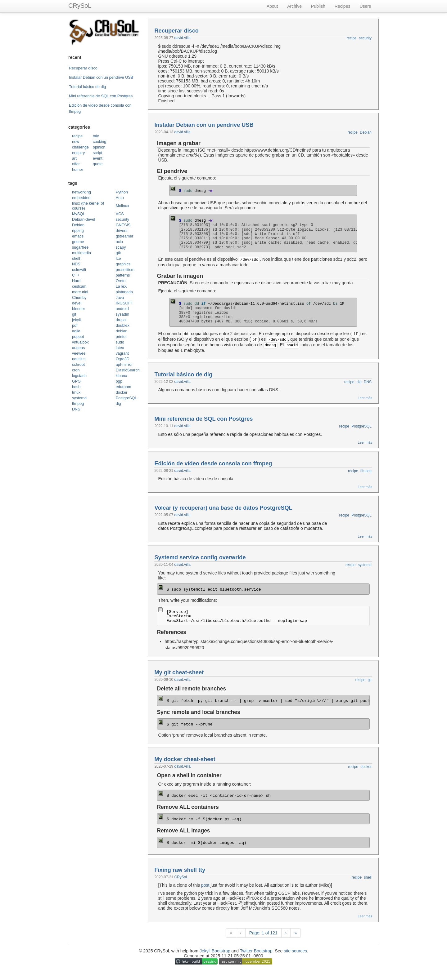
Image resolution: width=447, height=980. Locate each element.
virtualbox (80, 342)
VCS (120, 214)
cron (76, 370)
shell (76, 259)
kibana (122, 376)
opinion (99, 147)
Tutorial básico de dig (87, 87)
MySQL (79, 214)
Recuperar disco (83, 68)
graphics (123, 264)
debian (122, 331)
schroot (78, 365)
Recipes (343, 6)
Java (120, 298)
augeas (78, 348)
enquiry (78, 153)
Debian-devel (84, 220)
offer (76, 164)
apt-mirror (124, 365)
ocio (119, 242)
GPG (76, 381)
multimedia (81, 253)
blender (79, 309)
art (74, 158)
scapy (121, 247)
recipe (77, 136)
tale (96, 136)
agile (76, 331)
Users (365, 6)
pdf (75, 326)
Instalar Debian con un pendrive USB (101, 78)
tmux (76, 392)
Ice (118, 259)
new (76, 142)
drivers (122, 231)
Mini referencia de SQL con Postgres (101, 96)
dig (118, 404)
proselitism (125, 270)
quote (98, 164)
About (272, 6)
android (122, 309)
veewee (79, 353)
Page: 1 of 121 (263, 933)
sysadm (122, 314)
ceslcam (79, 286)
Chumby (79, 298)
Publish (318, 6)
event (98, 158)
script (97, 153)
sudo (120, 342)
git (74, 314)
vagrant (122, 353)
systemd (79, 398)
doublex (123, 326)
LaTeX (121, 286)
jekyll (76, 320)
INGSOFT (124, 303)
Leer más (365, 398)
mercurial (80, 292)
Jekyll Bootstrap (215, 951)
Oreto (121, 281)
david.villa (183, 38)
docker (122, 392)
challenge (80, 147)
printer (121, 337)
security (122, 220)
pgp (119, 381)
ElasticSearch (128, 370)
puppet (78, 337)
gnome (78, 242)
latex (120, 348)
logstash (79, 376)
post (205, 885)
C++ (76, 275)
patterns (123, 275)
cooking (99, 142)
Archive (294, 6)
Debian (78, 225)
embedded (81, 198)
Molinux (122, 206)
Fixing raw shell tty (180, 870)
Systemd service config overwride (200, 557)
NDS (76, 264)
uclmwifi (79, 270)
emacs (78, 236)
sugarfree (80, 247)
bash (76, 387)
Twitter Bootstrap (256, 951)
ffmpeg (78, 404)
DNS (76, 409)
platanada (124, 292)
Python (122, 192)
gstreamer (125, 236)
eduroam (124, 387)
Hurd (76, 281)
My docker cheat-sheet (185, 759)
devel (77, 303)
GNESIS (123, 225)
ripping (78, 231)
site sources (295, 951)
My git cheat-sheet (179, 672)
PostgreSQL (126, 398)
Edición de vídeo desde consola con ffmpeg (213, 463)
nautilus (79, 359)
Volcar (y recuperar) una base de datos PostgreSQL (223, 508)
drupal (121, 320)
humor (78, 170)
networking (81, 192)
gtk (118, 253)
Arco (120, 198)
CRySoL (80, 6)
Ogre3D (123, 359)
